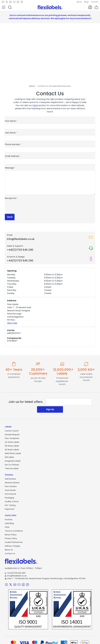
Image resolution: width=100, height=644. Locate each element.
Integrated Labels (13, 461)
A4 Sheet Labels (12, 442)
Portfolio (9, 520)
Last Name (10, 133)
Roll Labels (9, 457)
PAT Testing (10, 505)
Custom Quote (12, 431)
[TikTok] (18, 2)
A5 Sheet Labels (12, 446)
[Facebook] (3, 2)
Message (9, 168)
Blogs (86, 2)
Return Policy (11, 535)
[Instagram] (22, 2)
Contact (95, 2)
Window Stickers (12, 483)
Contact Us (10, 554)
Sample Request (12, 435)
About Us (9, 550)
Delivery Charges (12, 546)
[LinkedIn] (10, 2)
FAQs (35, 105)
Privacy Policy (11, 538)
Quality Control (12, 501)
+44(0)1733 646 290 (15, 573)
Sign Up (50, 409)
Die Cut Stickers (12, 465)
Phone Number (12, 144)
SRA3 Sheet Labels (13, 453)
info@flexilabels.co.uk (16, 576)
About (79, 2)
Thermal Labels (12, 468)
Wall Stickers (10, 479)
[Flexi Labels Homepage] (50, 7)
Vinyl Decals (10, 490)
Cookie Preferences (14, 542)
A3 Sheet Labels (12, 450)
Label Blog (9, 523)
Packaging (9, 498)
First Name (10, 121)
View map (12, 323)
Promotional (10, 494)
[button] (4, 7)
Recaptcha (11, 198)
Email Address (12, 156)
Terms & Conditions (14, 531)
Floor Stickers (11, 486)
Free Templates (12, 438)
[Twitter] (7, 2)
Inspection (10, 509)
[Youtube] (14, 2)
